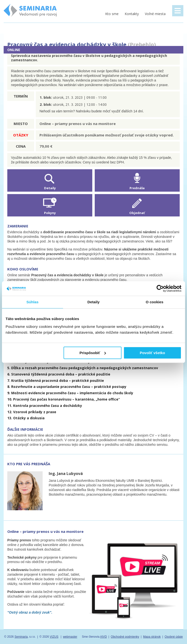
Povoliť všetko (152, 353)
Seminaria (21, 637)
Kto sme (112, 14)
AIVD (103, 637)
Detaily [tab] (93, 302)
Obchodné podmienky (125, 637)
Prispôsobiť (93, 353)
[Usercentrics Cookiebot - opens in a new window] (160, 288)
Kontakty (132, 14)
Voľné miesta (155, 14)
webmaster (70, 637)
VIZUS (54, 637)
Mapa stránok (152, 637)
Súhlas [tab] (32, 302)
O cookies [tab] (154, 302)
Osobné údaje (174, 637)
